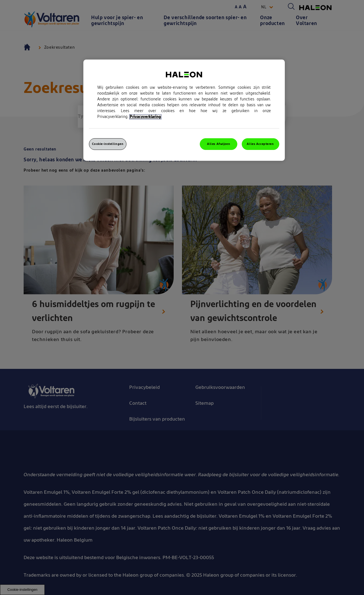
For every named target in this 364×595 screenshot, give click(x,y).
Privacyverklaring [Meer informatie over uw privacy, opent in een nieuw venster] (145, 117)
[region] (184, 110)
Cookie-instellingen (108, 144)
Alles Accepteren (260, 144)
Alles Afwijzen (219, 144)
